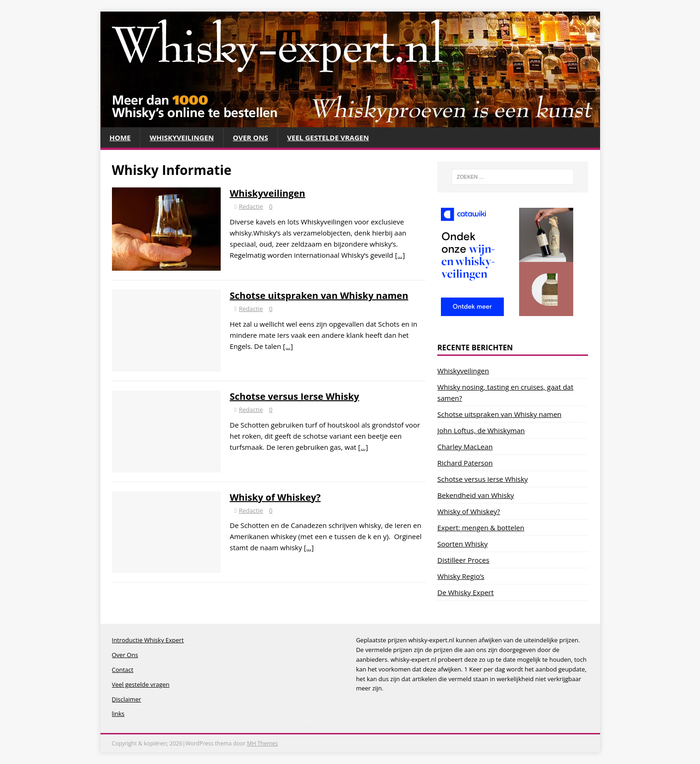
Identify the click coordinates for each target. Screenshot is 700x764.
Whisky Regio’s (461, 576)
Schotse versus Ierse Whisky (295, 396)
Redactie (251, 206)
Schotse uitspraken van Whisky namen (319, 295)
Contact (123, 670)
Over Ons (250, 137)
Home (120, 137)
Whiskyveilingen (182, 137)
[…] (400, 255)
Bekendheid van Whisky (476, 495)
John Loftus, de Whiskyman (481, 430)
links (118, 714)
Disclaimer (127, 699)
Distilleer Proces (463, 560)
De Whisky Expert (465, 592)
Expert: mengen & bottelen (481, 528)
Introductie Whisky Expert (148, 640)
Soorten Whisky (462, 544)
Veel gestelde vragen (328, 137)
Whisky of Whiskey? (275, 497)
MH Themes (263, 743)
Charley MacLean (465, 447)
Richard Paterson (465, 463)
